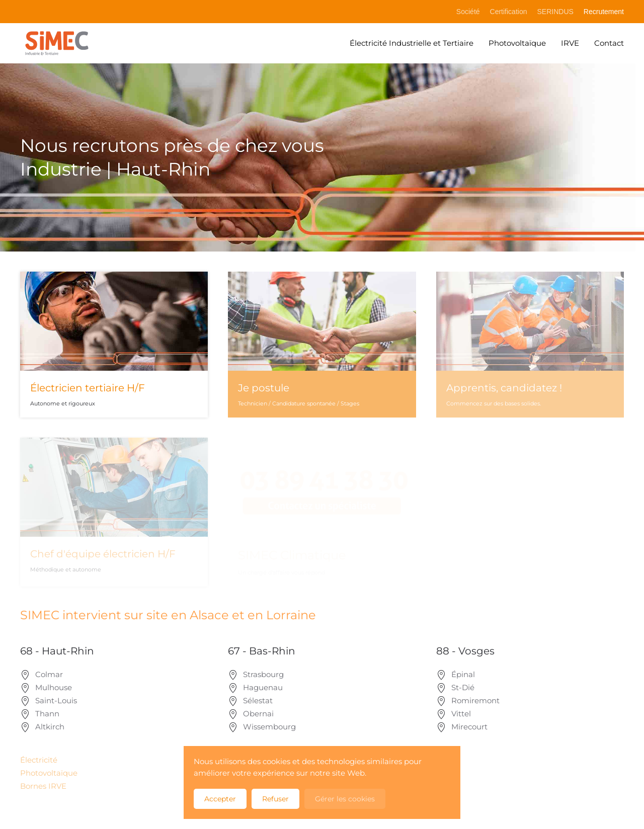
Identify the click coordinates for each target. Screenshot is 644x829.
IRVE (570, 43)
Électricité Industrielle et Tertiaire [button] (412, 43)
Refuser (275, 799)
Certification (509, 12)
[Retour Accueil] (57, 43)
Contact (609, 43)
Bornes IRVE (43, 786)
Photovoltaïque (517, 43)
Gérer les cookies (345, 799)
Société (468, 12)
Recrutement (604, 12)
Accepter (220, 799)
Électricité (39, 760)
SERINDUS (555, 12)
